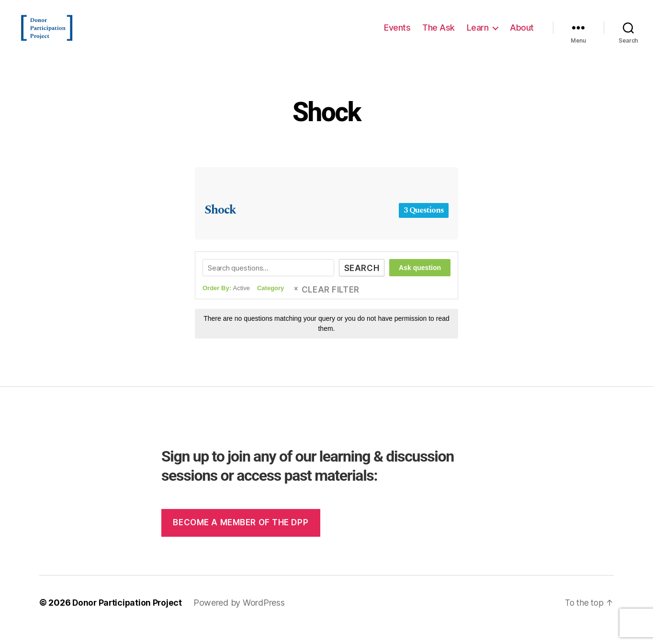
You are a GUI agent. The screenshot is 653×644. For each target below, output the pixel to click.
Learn (478, 35)
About (522, 35)
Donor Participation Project (128, 617)
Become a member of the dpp (241, 537)
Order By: (226, 302)
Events (397, 35)
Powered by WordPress (242, 617)
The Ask (439, 35)
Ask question (420, 282)
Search (359, 282)
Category (270, 302)
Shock (326, 125)
